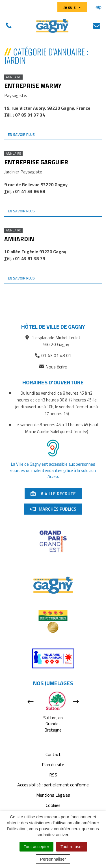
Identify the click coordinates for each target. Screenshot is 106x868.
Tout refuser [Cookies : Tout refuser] (72, 847)
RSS (53, 775)
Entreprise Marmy (33, 86)
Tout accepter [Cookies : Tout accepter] (36, 847)
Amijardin (19, 239)
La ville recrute (56, 495)
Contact (53, 754)
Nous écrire (53, 367)
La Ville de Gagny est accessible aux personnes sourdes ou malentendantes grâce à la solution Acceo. (53, 470)
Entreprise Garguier (36, 162)
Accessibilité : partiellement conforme (53, 785)
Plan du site (53, 765)
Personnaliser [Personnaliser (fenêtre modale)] (53, 859)
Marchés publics (56, 510)
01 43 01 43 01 (53, 355)
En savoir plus (21, 134)
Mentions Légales (53, 795)
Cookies (53, 805)
